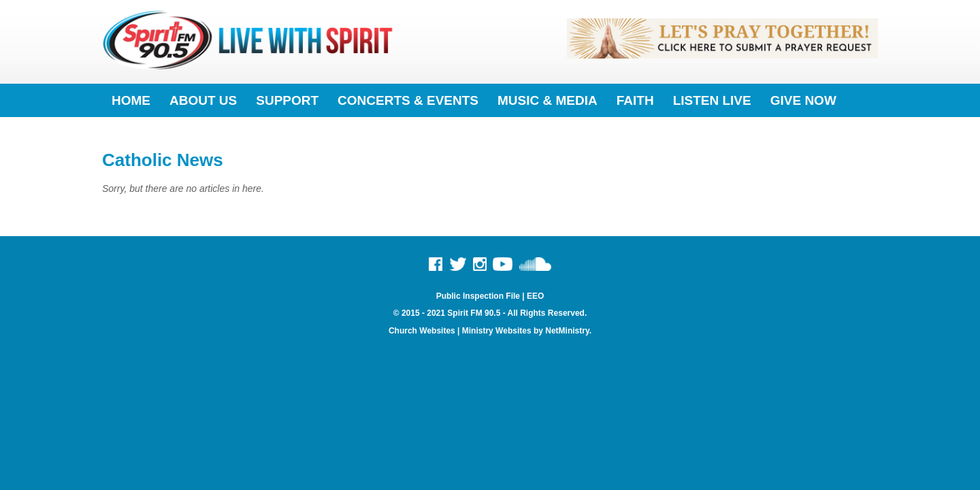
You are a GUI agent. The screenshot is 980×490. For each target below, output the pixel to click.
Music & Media (548, 100)
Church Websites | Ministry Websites (461, 331)
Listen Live (712, 100)
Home (131, 100)
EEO (535, 296)
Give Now (803, 100)
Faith (635, 100)
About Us (203, 100)
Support (287, 100)
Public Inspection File (478, 296)
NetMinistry (567, 331)
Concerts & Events (408, 100)
